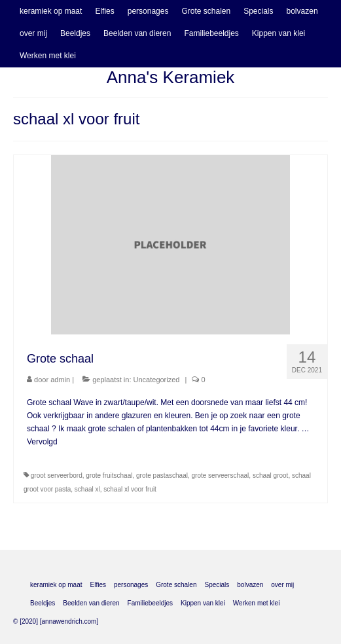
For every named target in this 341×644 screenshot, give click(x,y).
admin (60, 380)
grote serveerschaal (221, 475)
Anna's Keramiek (171, 77)
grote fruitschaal (109, 475)
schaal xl (87, 489)
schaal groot (270, 475)
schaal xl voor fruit (130, 489)
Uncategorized (157, 380)
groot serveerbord (57, 475)
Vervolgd (42, 442)
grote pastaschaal (162, 475)
